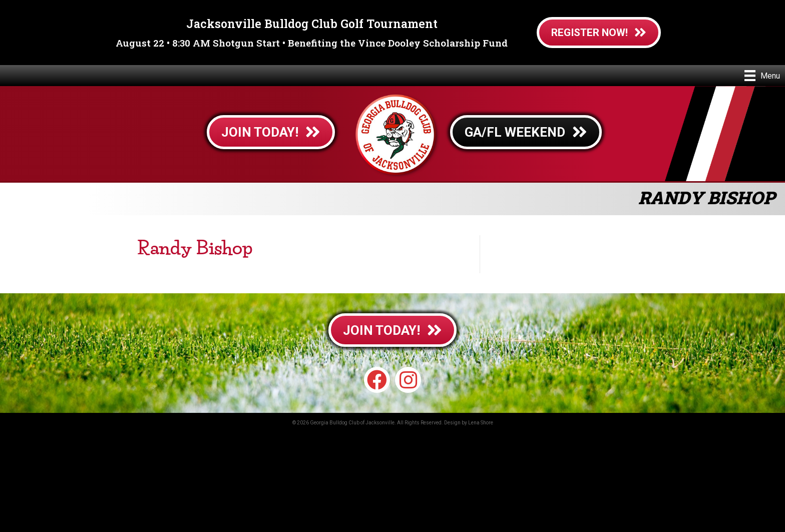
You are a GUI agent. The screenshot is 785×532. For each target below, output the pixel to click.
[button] (377, 380)
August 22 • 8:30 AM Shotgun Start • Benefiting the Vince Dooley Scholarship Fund (312, 43)
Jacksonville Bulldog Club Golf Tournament (312, 24)
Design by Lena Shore (469, 423)
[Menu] (762, 76)
